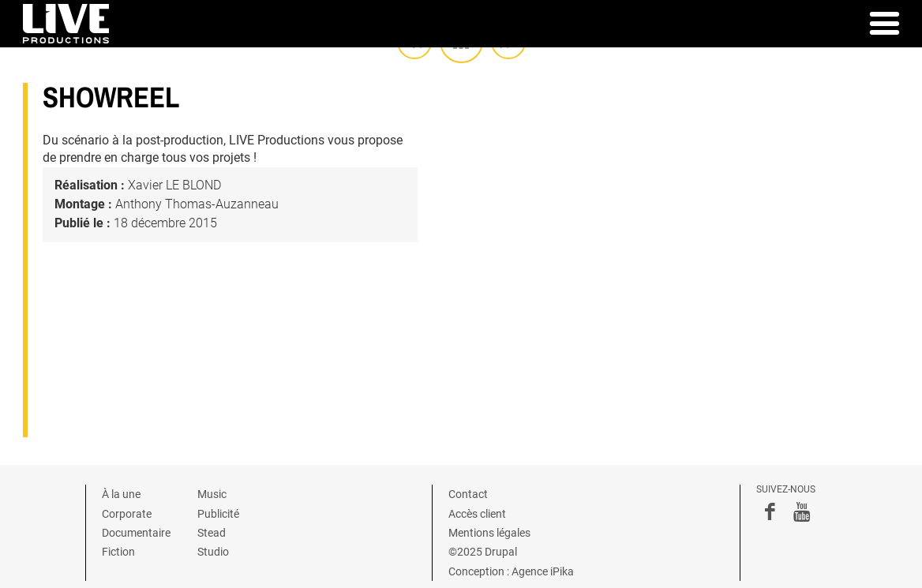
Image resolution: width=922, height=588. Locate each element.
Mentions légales (489, 533)
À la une (121, 494)
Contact (468, 494)
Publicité (218, 514)
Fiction (118, 552)
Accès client (477, 514)
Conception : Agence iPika (511, 571)
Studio (213, 552)
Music (212, 494)
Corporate (127, 514)
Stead (212, 533)
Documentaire (136, 533)
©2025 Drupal (483, 552)
